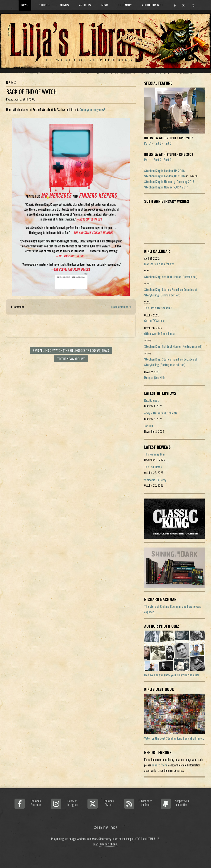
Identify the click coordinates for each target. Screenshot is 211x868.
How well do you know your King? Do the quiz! (171, 675)
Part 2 (158, 143)
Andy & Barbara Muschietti (161, 413)
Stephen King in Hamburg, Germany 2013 (169, 182)
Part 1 (148, 143)
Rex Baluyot (151, 400)
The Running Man (155, 454)
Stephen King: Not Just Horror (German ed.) (171, 277)
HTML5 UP (153, 839)
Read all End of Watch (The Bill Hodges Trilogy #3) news (71, 350)
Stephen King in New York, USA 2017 (166, 187)
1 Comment (18, 307)
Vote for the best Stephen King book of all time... (174, 738)
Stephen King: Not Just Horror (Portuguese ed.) (173, 346)
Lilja (100, 828)
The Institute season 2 (158, 308)
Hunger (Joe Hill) (154, 377)
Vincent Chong (108, 844)
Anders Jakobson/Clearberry (94, 839)
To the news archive (71, 359)
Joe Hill (148, 426)
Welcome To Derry (155, 480)
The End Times (153, 467)
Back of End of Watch (31, 92)
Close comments (121, 307)
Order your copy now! (92, 110)
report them (159, 765)
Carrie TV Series (154, 321)
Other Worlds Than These (160, 334)
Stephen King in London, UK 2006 (164, 171)
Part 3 (168, 143)
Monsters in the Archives (159, 264)
